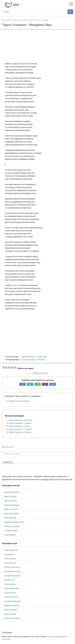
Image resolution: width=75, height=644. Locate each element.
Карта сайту (6, 639)
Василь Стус (9, 580)
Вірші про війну (10, 496)
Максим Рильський (12, 576)
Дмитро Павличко (12, 606)
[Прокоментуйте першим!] (37, 454)
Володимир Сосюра (12, 571)
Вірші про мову (10, 518)
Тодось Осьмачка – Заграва (20, 432)
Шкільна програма (12, 526)
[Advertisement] (37, 46)
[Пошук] (34, 12)
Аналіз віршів (10, 535)
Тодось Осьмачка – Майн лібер (34, 357)
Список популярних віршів (57, 637)
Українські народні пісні (14, 522)
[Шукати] (70, 12)
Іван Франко (9, 554)
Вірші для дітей (11, 501)
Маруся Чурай (10, 614)
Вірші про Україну (11, 513)
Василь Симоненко (12, 567)
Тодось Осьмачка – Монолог (34, 360)
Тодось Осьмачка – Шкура (19, 426)
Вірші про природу (12, 505)
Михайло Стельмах (12, 618)
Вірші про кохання (12, 492)
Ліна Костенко (10, 563)
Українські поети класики (19, 401)
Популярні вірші (11, 531)
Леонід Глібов (10, 584)
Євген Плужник (11, 610)
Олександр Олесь (12, 588)
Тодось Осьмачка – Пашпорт (20, 429)
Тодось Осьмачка (41, 373)
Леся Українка (10, 559)
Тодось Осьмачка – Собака (20, 423)
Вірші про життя (11, 509)
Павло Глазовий (11, 597)
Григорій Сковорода (12, 601)
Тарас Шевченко (11, 550)
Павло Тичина (10, 593)
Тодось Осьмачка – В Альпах (20, 420)
